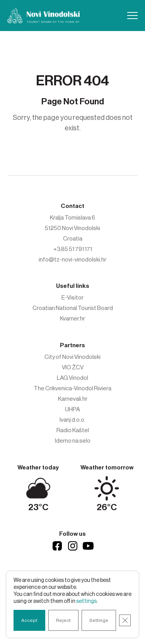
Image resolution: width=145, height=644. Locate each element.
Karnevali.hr (73, 399)
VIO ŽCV (73, 367)
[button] (132, 16)
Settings (99, 620)
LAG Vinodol (72, 378)
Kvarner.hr (72, 319)
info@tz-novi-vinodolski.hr (72, 260)
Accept (29, 620)
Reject (63, 620)
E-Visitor (72, 298)
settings (86, 601)
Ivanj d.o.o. (72, 420)
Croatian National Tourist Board (73, 308)
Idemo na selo (73, 441)
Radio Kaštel (73, 430)
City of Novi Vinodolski (72, 357)
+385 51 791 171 (73, 249)
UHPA (72, 409)
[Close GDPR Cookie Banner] (125, 620)
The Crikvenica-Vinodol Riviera (72, 388)
